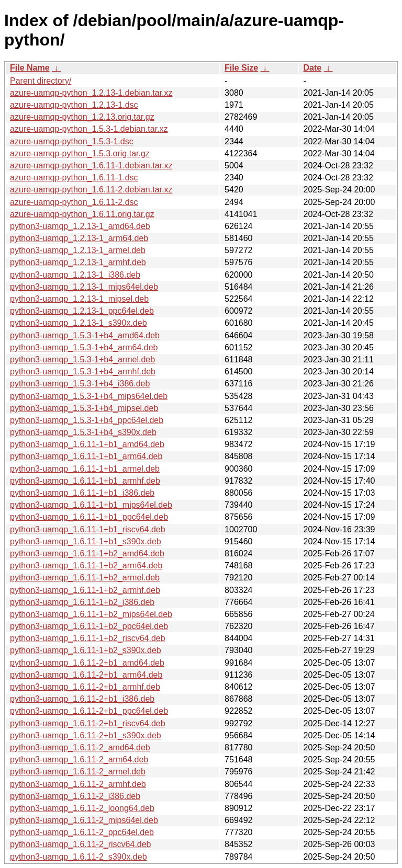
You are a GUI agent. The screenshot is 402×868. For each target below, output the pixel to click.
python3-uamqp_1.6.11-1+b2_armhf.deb (85, 590)
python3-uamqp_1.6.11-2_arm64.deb (79, 760)
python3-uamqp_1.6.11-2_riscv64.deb (81, 844)
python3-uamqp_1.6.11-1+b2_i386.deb (82, 602)
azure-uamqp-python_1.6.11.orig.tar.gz (82, 214)
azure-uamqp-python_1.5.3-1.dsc (72, 141)
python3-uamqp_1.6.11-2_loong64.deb (82, 808)
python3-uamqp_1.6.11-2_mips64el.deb (84, 820)
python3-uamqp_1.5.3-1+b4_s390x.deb (83, 432)
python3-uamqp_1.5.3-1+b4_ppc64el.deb (87, 420)
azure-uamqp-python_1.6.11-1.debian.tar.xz (91, 165)
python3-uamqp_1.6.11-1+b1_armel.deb (85, 469)
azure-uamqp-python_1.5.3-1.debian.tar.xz (89, 129)
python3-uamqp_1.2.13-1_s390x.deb (79, 323)
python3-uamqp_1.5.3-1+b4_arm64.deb (84, 347)
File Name (30, 68)
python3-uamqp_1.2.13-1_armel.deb (78, 250)
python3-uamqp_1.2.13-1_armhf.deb (78, 262)
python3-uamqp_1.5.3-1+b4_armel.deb (82, 359)
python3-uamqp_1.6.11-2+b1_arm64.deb (86, 675)
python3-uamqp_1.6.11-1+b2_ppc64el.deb (89, 626)
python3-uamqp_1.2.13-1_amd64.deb (80, 226)
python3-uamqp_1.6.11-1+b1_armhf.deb (85, 481)
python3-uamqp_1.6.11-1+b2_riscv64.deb (88, 638)
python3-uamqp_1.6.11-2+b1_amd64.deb (87, 663)
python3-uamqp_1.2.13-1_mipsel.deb (79, 299)
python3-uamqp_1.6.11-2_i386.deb (75, 796)
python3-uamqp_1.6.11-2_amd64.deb (80, 747)
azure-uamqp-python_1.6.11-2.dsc (74, 202)
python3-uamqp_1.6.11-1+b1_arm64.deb (86, 456)
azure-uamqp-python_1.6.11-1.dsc (74, 178)
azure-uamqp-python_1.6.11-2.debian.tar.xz (91, 190)
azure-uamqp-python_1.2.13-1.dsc (74, 105)
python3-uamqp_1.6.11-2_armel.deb (78, 772)
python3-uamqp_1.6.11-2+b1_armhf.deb (85, 687)
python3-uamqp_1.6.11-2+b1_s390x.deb (86, 735)
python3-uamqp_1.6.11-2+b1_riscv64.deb (88, 723)
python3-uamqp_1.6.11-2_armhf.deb (78, 784)
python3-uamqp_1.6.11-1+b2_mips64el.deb (91, 614)
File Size (241, 68)
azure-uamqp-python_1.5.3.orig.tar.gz (80, 153)
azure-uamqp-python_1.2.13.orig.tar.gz (82, 117)
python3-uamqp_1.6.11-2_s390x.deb (79, 857)
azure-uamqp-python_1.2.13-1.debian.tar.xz (91, 93)
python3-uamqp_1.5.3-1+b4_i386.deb (80, 384)
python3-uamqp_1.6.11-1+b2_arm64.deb (86, 566)
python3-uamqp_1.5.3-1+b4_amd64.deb (85, 335)
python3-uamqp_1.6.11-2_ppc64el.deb (82, 832)
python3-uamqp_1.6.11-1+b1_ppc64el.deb (89, 517)
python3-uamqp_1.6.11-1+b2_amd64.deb (87, 553)
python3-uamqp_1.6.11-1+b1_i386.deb (82, 493)
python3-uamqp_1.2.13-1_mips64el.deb (84, 287)
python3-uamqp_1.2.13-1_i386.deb (75, 275)
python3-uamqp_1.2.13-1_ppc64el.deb (82, 311)
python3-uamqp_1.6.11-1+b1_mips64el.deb (91, 505)
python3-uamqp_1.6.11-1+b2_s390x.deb (86, 650)
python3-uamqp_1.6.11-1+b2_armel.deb (85, 578)
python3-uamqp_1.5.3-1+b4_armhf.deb (83, 372)
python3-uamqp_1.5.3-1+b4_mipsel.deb (84, 408)
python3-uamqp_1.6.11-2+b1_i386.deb (82, 699)
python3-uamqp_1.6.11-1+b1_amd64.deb (87, 444)
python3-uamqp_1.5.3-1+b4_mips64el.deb (89, 396)
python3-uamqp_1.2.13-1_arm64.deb (79, 238)
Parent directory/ (41, 81)
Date (312, 68)
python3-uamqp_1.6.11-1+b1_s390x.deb (86, 541)
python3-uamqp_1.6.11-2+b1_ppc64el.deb (89, 711)
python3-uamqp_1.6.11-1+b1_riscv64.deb (88, 529)
